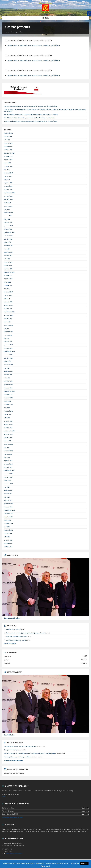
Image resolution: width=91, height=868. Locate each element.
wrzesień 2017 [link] (9, 474)
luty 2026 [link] (7, 140)
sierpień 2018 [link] (8, 438)
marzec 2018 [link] (8, 454)
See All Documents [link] (10, 644)
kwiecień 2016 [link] (9, 530)
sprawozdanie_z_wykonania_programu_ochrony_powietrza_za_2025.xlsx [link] (34, 45)
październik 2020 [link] (9, 352)
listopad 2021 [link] (8, 308)
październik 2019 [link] (9, 391)
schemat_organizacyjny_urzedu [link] (16, 640)
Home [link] (7, 32)
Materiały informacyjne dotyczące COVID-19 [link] (18, 757)
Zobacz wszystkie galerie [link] (12, 618)
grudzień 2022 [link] (9, 265)
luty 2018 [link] (7, 457)
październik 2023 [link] (9, 232)
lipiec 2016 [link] (7, 520)
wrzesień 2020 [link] (9, 355)
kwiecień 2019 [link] (9, 411)
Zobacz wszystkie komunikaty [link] (14, 760)
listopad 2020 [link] (8, 348)
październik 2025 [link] (9, 153)
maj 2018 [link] (7, 447)
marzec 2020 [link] (8, 375)
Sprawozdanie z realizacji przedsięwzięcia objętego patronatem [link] (26, 633)
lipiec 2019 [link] (7, 401)
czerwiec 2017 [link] (9, 484)
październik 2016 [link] (9, 510)
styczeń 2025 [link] (8, 183)
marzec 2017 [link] (8, 494)
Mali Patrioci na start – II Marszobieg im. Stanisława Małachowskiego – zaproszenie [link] (30, 118)
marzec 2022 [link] (8, 295)
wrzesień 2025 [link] (9, 156)
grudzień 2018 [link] (9, 424)
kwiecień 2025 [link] (9, 173)
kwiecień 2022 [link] (9, 292)
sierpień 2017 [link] (8, 477)
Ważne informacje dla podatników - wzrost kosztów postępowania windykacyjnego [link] (30, 753)
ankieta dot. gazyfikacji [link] (13, 629)
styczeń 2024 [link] (8, 223)
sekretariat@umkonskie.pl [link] (14, 853)
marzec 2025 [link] (8, 176)
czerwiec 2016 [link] (9, 523)
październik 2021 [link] (9, 312)
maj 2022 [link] (7, 289)
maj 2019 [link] (7, 408)
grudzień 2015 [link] (9, 543)
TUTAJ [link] (4, 796)
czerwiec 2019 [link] (9, 404)
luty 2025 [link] (7, 179)
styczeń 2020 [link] (8, 381)
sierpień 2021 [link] (8, 318)
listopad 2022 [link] (8, 269)
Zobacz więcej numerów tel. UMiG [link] (12, 817)
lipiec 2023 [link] (7, 242)
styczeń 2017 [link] (8, 500)
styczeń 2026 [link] (8, 143)
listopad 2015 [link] (8, 547)
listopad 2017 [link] (8, 467)
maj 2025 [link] (7, 170)
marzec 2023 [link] (8, 256)
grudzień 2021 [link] (9, 305)
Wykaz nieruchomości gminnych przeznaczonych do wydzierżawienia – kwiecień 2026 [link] (31, 121)
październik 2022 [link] (9, 272)
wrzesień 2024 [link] (9, 196)
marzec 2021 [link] (8, 335)
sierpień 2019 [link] (8, 398)
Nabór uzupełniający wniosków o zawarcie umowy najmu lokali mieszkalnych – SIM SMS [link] (31, 115)
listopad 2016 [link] (8, 507)
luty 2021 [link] (7, 338)
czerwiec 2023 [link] (9, 246)
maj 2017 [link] (7, 487)
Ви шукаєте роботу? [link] (11, 750)
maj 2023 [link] (7, 249)
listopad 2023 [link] (8, 229)
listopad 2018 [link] (8, 428)
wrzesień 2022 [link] (9, 275)
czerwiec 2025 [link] (9, 166)
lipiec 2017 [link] (7, 480)
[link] (45, 8)
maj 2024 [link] (7, 209)
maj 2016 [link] (7, 527)
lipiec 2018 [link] (7, 441)
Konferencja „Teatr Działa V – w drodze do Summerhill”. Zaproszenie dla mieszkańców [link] (31, 106)
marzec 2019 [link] (8, 414)
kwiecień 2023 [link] (9, 252)
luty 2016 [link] (7, 537)
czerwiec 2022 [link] (9, 285)
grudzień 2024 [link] (9, 186)
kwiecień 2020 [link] (9, 371)
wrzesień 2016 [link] (9, 514)
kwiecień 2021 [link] (9, 332)
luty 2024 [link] (7, 219)
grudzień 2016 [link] (9, 504)
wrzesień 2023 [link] (9, 236)
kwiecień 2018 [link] (9, 451)
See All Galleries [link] (9, 735)
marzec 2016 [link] (8, 533)
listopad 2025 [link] (8, 150)
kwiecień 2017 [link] (9, 490)
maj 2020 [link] (7, 368)
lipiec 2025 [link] (7, 163)
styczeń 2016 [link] (8, 540)
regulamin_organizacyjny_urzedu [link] (16, 637)
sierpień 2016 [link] (8, 517)
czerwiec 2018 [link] (9, 444)
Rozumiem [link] (84, 863)
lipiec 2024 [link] (7, 203)
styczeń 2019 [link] (8, 421)
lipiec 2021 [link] (7, 322)
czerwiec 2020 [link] (9, 365)
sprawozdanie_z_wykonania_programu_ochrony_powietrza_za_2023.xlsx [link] (34, 75)
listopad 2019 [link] (8, 388)
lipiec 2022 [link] (7, 282)
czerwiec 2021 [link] (9, 325)
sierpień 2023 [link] (8, 239)
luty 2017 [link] (7, 497)
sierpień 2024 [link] (8, 199)
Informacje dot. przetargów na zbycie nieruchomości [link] (20, 746)
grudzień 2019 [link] (9, 385)
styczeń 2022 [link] (8, 302)
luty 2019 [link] (7, 418)
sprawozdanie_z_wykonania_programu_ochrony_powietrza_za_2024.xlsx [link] (34, 60)
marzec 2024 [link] (8, 216)
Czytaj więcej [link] (45, 866)
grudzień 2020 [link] (9, 345)
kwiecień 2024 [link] (9, 213)
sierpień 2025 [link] (8, 160)
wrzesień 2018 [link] (9, 434)
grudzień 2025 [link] (9, 146)
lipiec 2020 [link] (7, 361)
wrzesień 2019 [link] (9, 394)
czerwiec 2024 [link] (9, 206)
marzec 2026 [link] (8, 136)
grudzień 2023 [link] (9, 226)
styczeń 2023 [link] (8, 262)
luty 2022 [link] (7, 299)
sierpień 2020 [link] (8, 358)
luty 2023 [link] (7, 259)
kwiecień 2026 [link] (9, 133)
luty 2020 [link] (7, 378)
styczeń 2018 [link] (8, 461)
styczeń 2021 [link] (8, 342)
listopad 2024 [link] (8, 189)
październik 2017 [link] (9, 471)
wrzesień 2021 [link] (9, 315)
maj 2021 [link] (7, 328)
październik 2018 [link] (9, 431)
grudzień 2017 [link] (9, 464)
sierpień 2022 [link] (8, 279)
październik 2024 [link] (9, 193)
